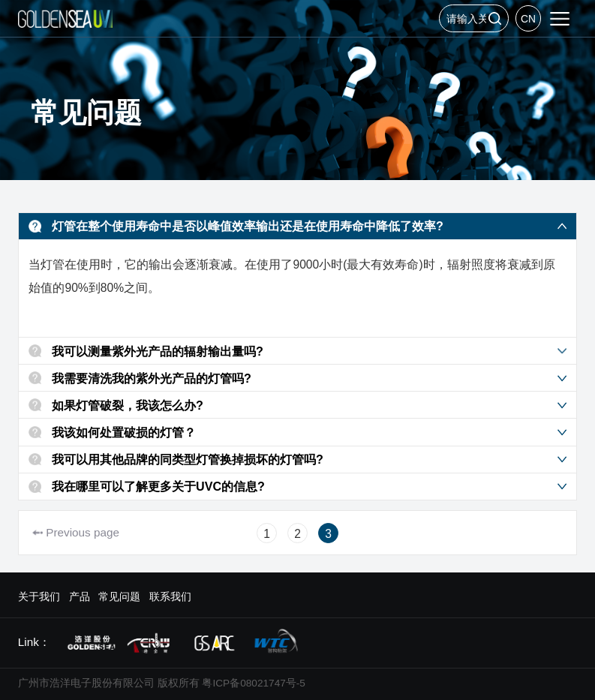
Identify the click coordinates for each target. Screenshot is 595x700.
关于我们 (39, 597)
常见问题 (119, 597)
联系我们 (170, 597)
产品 (80, 597)
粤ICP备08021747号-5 (254, 683)
